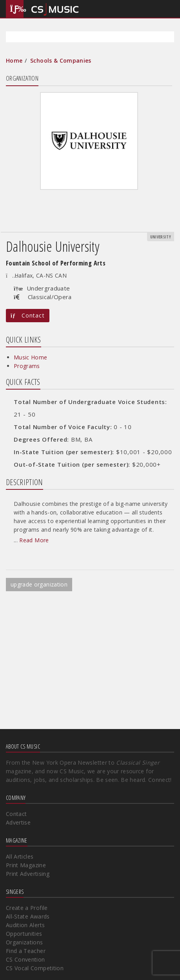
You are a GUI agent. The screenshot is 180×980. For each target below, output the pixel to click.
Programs (27, 366)
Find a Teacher (26, 951)
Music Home (31, 357)
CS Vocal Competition (35, 968)
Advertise (18, 822)
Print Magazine (26, 865)
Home (14, 60)
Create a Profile (27, 908)
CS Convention (25, 959)
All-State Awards (28, 916)
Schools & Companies (61, 60)
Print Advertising (28, 874)
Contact (28, 315)
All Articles (20, 856)
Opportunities (24, 934)
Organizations (25, 942)
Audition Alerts (25, 925)
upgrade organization (39, 584)
